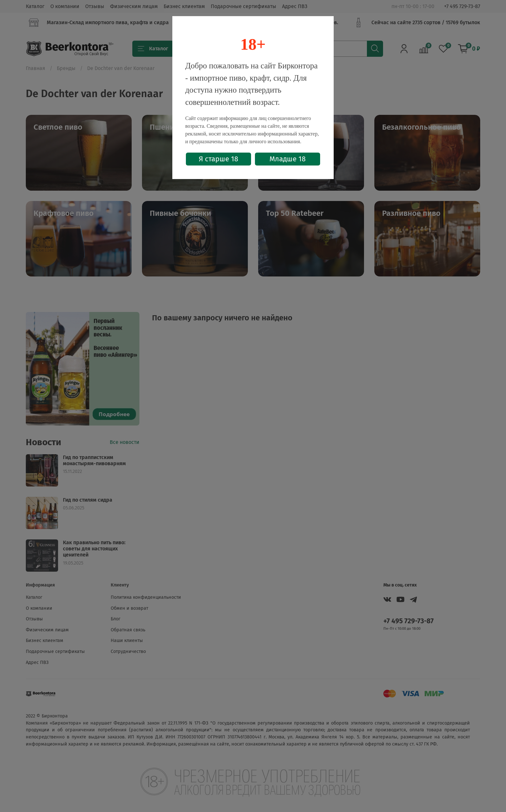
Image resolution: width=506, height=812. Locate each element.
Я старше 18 (218, 159)
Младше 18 (288, 159)
